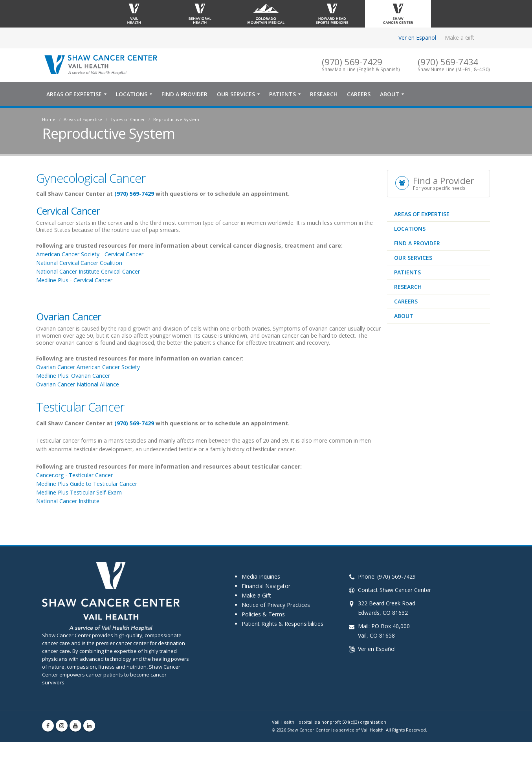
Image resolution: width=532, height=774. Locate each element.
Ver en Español (417, 38)
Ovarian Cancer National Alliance (78, 384)
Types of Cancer (128, 119)
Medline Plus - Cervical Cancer (75, 280)
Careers (359, 94)
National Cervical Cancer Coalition (80, 263)
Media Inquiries (261, 576)
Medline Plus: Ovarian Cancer (74, 376)
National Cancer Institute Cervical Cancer (89, 271)
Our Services (236, 94)
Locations (132, 94)
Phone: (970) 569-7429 (387, 576)
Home (49, 119)
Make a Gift (460, 38)
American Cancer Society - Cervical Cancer (90, 254)
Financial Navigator (266, 586)
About (390, 94)
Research (324, 94)
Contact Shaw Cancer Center (394, 590)
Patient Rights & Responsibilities (283, 624)
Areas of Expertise (74, 94)
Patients (283, 94)
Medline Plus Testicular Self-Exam (79, 492)
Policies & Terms (263, 614)
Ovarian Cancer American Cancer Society (88, 367)
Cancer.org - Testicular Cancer (74, 475)
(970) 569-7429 (134, 194)
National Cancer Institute (68, 501)
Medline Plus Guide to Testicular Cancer (87, 484)
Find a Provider (184, 94)
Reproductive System (176, 119)
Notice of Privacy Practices (276, 605)
